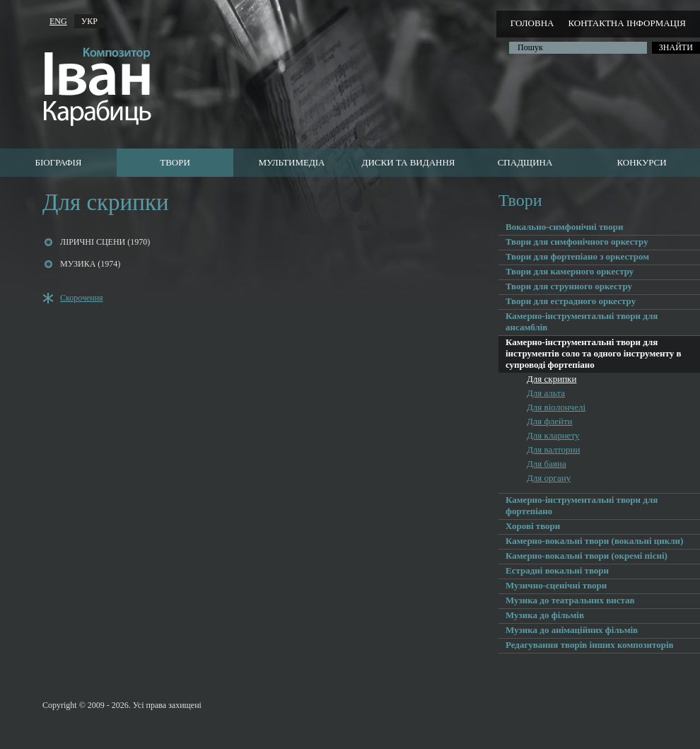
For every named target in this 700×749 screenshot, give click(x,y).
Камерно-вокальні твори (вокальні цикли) (594, 541)
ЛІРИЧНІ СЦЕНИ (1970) (105, 242)
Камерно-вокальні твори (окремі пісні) (587, 556)
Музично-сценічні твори (556, 585)
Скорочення (82, 298)
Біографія (58, 162)
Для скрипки (552, 379)
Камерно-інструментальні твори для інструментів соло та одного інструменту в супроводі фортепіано (594, 353)
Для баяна (547, 464)
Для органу (549, 478)
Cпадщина (525, 162)
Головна (532, 23)
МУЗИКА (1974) (90, 264)
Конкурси (641, 162)
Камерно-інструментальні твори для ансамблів (582, 321)
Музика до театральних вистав (570, 600)
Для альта (546, 393)
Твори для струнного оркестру (569, 286)
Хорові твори (533, 526)
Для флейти (550, 421)
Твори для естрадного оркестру (571, 301)
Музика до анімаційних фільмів (572, 630)
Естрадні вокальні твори (557, 570)
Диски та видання (409, 162)
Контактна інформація (627, 23)
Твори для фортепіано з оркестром (577, 256)
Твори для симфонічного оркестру (577, 242)
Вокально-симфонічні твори (565, 227)
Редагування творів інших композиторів (590, 645)
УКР (89, 21)
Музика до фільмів (545, 615)
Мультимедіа (291, 162)
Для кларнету (553, 435)
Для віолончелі (556, 407)
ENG (58, 21)
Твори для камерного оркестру (570, 271)
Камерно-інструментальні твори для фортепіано (582, 505)
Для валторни (553, 449)
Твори (175, 162)
